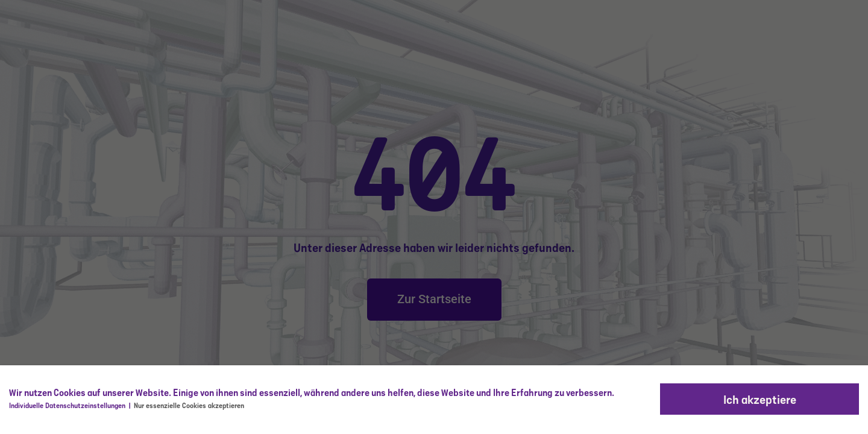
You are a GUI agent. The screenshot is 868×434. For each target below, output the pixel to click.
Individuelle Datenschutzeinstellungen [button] (68, 405)
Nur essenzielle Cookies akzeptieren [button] (189, 405)
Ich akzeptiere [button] (760, 399)
